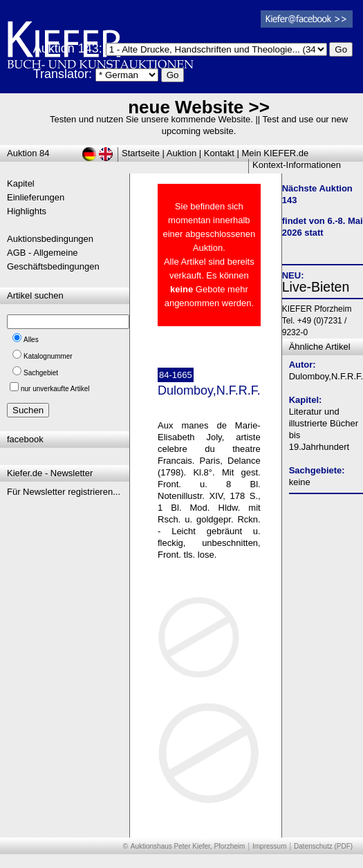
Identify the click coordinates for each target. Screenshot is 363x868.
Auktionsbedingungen (50, 239)
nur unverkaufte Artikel (55, 389)
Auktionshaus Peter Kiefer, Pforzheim (188, 846)
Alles (31, 340)
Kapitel (21, 183)
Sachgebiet (41, 373)
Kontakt (219, 153)
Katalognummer (48, 356)
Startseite (141, 153)
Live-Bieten (316, 287)
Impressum (269, 846)
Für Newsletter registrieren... (64, 492)
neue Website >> (199, 107)
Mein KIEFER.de (276, 153)
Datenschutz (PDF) (323, 846)
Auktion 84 (28, 153)
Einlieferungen (36, 197)
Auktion (181, 153)
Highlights (27, 211)
